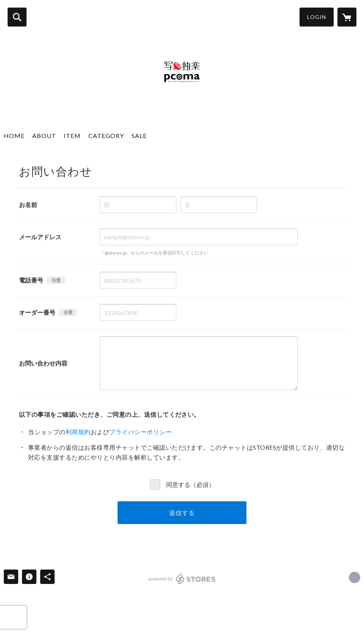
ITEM (72, 136)
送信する (182, 512)
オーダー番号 (37, 312)
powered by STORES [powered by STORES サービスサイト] (182, 579)
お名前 (28, 205)
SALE (139, 136)
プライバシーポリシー (140, 432)
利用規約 (78, 432)
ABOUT (44, 136)
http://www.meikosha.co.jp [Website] (355, 578)
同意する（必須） (190, 484)
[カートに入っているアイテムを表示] (347, 17)
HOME (14, 136)
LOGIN (317, 17)
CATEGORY (106, 136)
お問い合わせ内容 (43, 363)
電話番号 (31, 280)
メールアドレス (40, 237)
